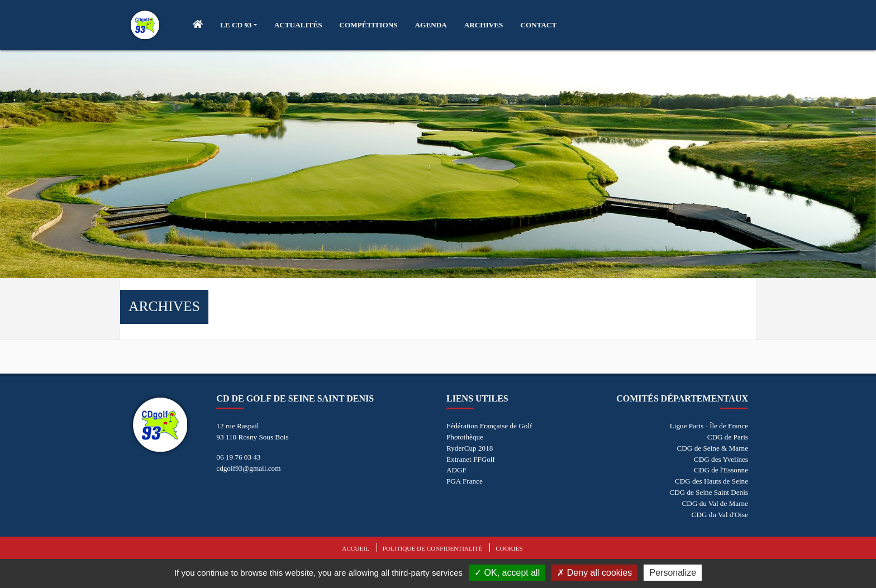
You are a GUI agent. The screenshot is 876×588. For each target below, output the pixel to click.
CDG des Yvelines (721, 459)
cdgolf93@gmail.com (248, 468)
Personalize (673, 573)
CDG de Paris (728, 437)
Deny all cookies (594, 573)
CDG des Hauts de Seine (711, 481)
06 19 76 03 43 (238, 457)
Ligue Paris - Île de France (709, 426)
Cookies (509, 548)
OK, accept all (507, 573)
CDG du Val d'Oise (720, 515)
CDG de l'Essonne (721, 470)
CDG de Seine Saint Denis (709, 492)
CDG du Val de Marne (715, 503)
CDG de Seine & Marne (713, 448)
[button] (239, 25)
